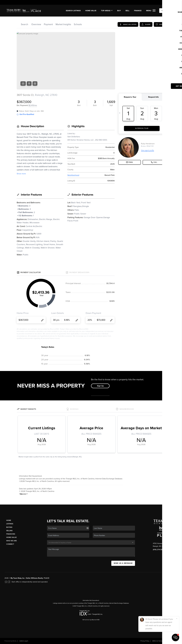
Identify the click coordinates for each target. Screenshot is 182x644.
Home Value (91, 11)
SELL (127, 11)
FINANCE (138, 11)
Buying (9, 527)
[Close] (177, 619)
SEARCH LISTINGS (73, 11)
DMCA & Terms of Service (161, 641)
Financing (11, 534)
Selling (9, 531)
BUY (119, 11)
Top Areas (107, 11)
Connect (10, 544)
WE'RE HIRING (167, 11)
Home (9, 520)
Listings (10, 524)
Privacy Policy (145, 641)
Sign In (173, 2)
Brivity (15, 641)
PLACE (47, 578)
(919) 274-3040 (159, 550)
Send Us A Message (123, 563)
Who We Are (11, 541)
